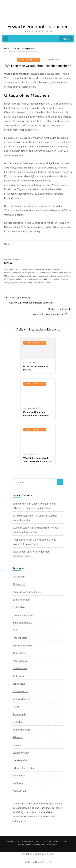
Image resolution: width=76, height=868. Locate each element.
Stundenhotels (21, 753)
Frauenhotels (20, 638)
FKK (15, 630)
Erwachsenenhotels (23, 615)
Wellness (18, 783)
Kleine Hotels (20, 653)
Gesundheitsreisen (23, 646)
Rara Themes (27, 845)
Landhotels (19, 684)
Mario (7, 244)
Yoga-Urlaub (20, 791)
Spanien (17, 745)
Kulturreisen (19, 676)
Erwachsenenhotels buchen (38, 27)
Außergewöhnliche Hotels (27, 592)
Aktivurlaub (19, 584)
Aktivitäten (19, 577)
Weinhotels (19, 776)
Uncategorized (29, 60)
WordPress (52, 845)
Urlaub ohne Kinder (23, 768)
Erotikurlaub (19, 607)
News (16, 707)
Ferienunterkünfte (22, 623)
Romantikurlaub (21, 730)
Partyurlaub (19, 714)
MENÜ (66, 39)
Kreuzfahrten (20, 668)
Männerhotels (20, 692)
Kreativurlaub (20, 661)
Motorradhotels (21, 699)
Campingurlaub (21, 600)
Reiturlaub (18, 722)
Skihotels (18, 737)
